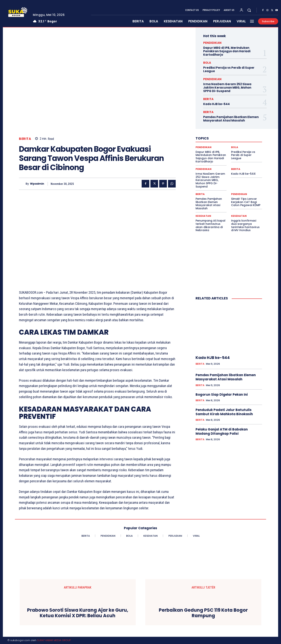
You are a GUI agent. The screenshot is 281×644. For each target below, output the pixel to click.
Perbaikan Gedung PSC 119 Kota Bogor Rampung (203, 613)
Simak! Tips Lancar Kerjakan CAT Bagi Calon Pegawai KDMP (246, 202)
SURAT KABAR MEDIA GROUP (54, 640)
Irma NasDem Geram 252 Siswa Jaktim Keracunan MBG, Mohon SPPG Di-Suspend (227, 88)
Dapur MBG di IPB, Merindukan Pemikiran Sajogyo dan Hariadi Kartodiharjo (227, 51)
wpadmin (37, 184)
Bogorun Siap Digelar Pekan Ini (222, 395)
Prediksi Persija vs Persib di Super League (229, 69)
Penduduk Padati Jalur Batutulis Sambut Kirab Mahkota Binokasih (224, 412)
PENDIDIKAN (212, 43)
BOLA (207, 63)
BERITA (25, 139)
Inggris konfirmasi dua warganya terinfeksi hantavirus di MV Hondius (245, 225)
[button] (249, 10)
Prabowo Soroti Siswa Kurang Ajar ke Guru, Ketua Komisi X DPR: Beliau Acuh (78, 613)
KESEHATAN (203, 216)
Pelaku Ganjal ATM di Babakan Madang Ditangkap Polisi (222, 431)
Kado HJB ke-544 (216, 104)
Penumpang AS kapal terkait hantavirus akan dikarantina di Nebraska (210, 225)
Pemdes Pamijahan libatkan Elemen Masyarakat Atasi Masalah (231, 119)
